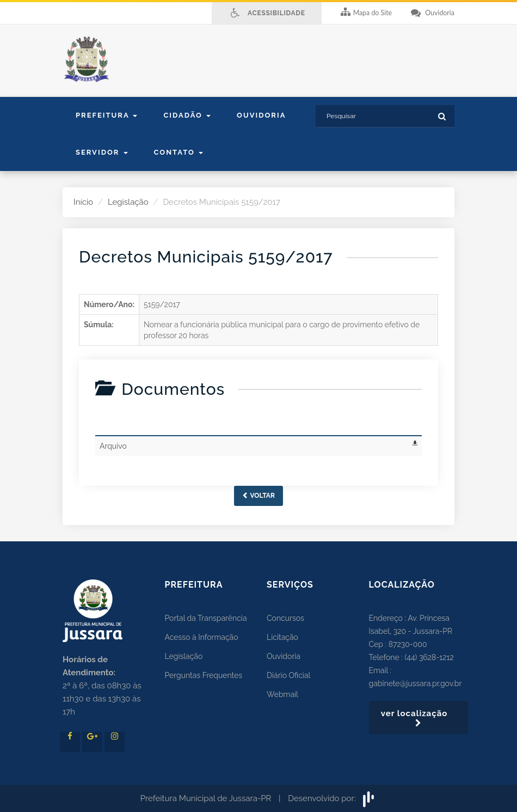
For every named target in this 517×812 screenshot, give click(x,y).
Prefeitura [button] (106, 115)
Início (83, 202)
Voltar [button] (258, 496)
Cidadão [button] (187, 115)
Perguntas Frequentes (204, 675)
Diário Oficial (288, 675)
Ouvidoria (261, 115)
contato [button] (179, 152)
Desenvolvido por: (332, 798)
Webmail (282, 694)
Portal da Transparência (206, 618)
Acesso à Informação (202, 637)
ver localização (418, 718)
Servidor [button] (102, 152)
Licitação (282, 637)
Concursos (285, 618)
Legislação (128, 202)
